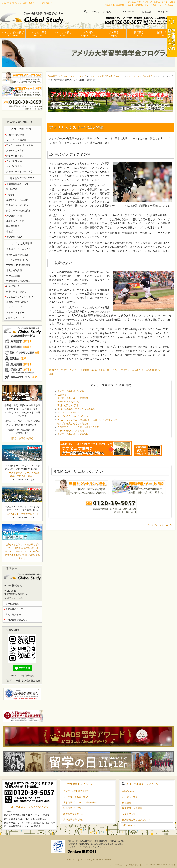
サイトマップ (165, 12)
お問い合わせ (164, 34)
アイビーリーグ (14, 307)
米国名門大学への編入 (17, 302)
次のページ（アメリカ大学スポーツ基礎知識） (136, 370)
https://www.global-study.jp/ (163, 865)
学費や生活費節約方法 (17, 255)
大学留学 (88, 34)
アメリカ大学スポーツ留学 (139, 76)
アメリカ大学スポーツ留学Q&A (73, 434)
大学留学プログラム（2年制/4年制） (81, 803)
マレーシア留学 (63, 34)
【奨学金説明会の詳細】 (22, 438)
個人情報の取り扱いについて (136, 820)
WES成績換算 (13, 276)
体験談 (10, 231)
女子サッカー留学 (15, 156)
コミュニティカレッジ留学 (20, 297)
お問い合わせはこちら (16, 620)
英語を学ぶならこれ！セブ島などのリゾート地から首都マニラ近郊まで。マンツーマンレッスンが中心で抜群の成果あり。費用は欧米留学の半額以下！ (22, 552)
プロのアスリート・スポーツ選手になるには (80, 427)
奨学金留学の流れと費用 (18, 210)
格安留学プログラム (73, 814)
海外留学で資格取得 (73, 820)
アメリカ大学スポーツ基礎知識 (73, 398)
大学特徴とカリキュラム (18, 249)
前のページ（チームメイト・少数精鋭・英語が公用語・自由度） (79, 372)
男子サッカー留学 (15, 151)
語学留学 (114, 34)
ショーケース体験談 (16, 140)
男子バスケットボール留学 (20, 171)
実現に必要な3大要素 (68, 405)
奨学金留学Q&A (14, 237)
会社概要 (147, 12)
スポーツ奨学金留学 (16, 135)
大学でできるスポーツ (68, 402)
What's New (129, 12)
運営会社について (14, 609)
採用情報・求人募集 (132, 808)
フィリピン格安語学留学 (76, 797)
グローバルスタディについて (102, 12)
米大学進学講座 (14, 270)
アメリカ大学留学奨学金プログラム (106, 76)
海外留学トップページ (80, 784)
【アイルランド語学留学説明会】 (22, 514)
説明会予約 (12, 189)
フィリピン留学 (38, 34)
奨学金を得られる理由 (17, 200)
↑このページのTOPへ (160, 525)
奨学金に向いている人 (17, 205)
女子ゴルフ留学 (14, 166)
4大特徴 (10, 195)
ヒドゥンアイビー (15, 313)
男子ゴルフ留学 (14, 161)
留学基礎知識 (12, 604)
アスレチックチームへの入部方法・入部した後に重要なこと (87, 420)
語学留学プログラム (73, 808)
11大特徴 (62, 395)
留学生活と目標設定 (16, 292)
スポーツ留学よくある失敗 (71, 431)
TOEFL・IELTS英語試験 (18, 265)
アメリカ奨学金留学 (13, 34)
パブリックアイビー (16, 318)
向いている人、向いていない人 (73, 416)
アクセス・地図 (130, 797)
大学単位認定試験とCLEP (19, 281)
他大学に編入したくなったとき (73, 423)
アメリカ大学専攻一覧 (17, 260)
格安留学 (139, 34)
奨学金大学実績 (14, 216)
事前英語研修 (13, 226)
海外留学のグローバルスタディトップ (67, 76)
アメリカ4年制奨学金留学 (76, 791)
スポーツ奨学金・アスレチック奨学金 (76, 409)
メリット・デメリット (68, 413)
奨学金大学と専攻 (15, 221)
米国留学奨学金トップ (17, 184)
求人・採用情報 (13, 614)
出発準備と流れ (14, 286)
